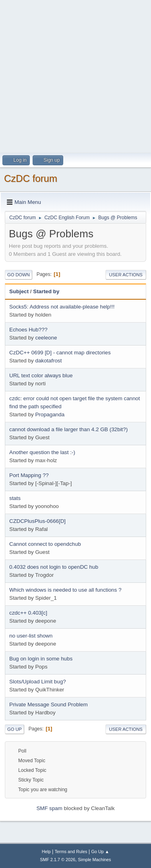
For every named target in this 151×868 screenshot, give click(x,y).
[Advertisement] (75, 75)
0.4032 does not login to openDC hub (54, 567)
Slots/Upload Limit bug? (38, 682)
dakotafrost (48, 361)
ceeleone (46, 338)
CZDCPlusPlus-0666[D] (37, 521)
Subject (19, 291)
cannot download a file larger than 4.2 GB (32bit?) (68, 429)
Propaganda (50, 414)
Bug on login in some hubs (41, 659)
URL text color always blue (41, 375)
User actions (126, 275)
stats (15, 498)
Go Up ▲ (100, 852)
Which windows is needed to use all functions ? (65, 590)
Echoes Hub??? (28, 330)
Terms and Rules (71, 852)
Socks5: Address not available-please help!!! (62, 307)
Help (46, 852)
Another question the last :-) (42, 452)
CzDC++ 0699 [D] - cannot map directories (60, 353)
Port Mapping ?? (29, 475)
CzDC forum (31, 178)
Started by (46, 291)
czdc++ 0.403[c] (28, 613)
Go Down (19, 275)
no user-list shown (31, 636)
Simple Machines (95, 860)
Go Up (14, 729)
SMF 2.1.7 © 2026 (58, 860)
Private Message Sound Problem (49, 704)
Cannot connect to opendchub (45, 544)
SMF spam (49, 808)
